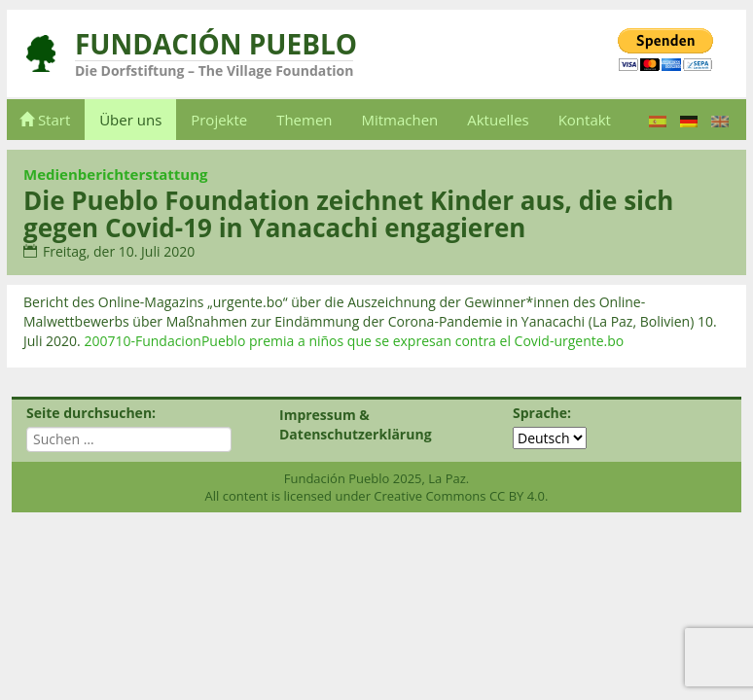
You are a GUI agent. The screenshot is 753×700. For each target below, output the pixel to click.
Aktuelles (498, 120)
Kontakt (585, 120)
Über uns (130, 120)
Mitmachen (399, 120)
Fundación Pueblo (216, 44)
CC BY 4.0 (517, 496)
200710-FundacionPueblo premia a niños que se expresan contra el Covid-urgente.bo (354, 341)
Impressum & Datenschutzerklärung (356, 424)
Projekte (219, 120)
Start (45, 120)
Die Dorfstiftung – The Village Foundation (214, 70)
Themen (304, 120)
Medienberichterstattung (116, 174)
